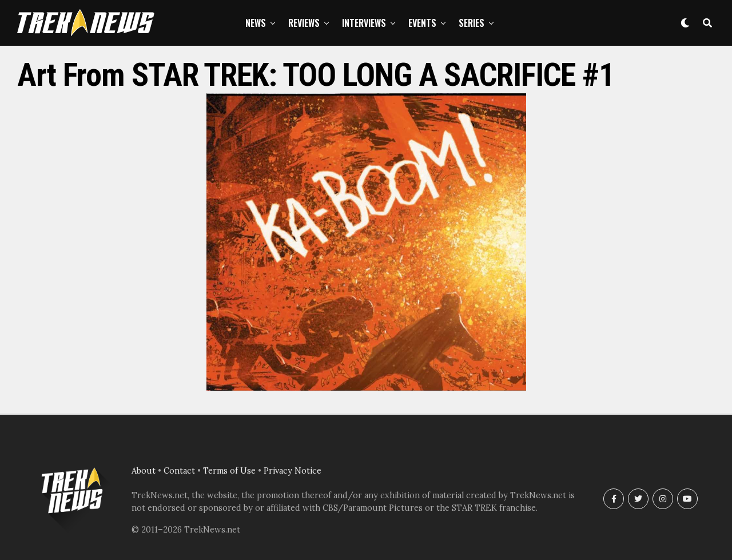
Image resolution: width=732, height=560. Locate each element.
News (256, 23)
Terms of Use (229, 471)
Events (422, 23)
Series (472, 23)
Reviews (304, 23)
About (144, 471)
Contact (179, 471)
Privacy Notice (293, 471)
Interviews (364, 23)
